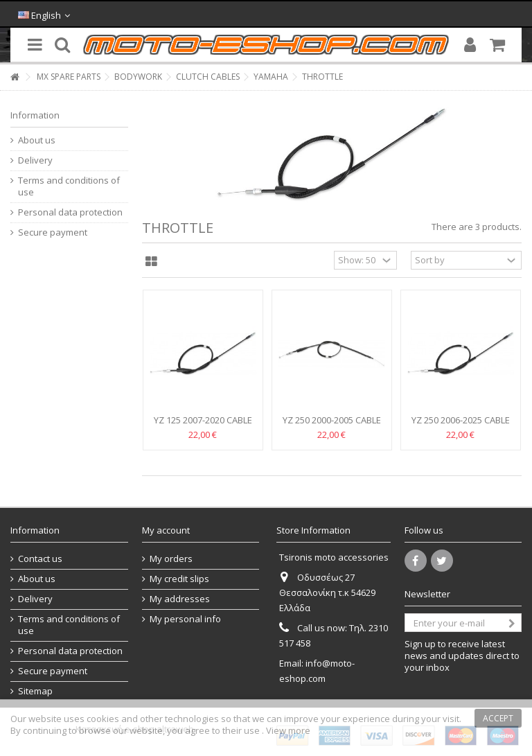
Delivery (35, 160)
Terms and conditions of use (69, 186)
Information (35, 115)
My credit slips (179, 579)
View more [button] (288, 730)
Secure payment (53, 232)
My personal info (185, 619)
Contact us (40, 559)
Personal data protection (70, 212)
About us (37, 140)
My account (166, 530)
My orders (171, 559)
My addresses (180, 599)
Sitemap (35, 691)
